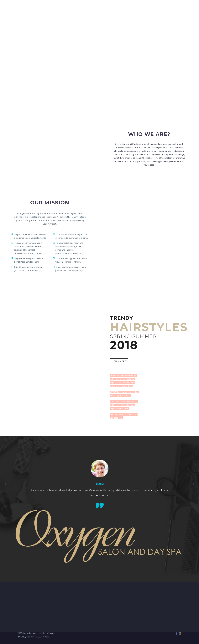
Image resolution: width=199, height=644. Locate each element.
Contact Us (174, 7)
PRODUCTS (139, 7)
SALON (99, 7)
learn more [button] (119, 361)
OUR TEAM (122, 7)
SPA (109, 7)
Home (87, 7)
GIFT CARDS (156, 7)
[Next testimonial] (193, 484)
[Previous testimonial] (6, 484)
